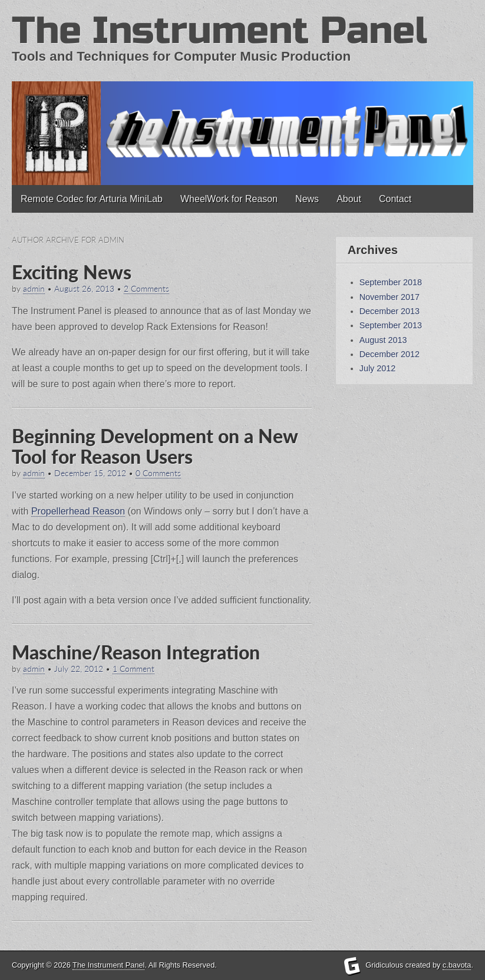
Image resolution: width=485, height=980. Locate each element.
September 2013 (391, 325)
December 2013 (390, 311)
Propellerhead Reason (78, 511)
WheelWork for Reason (229, 199)
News (307, 199)
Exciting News (72, 272)
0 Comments (158, 473)
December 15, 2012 (90, 473)
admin (34, 289)
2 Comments (146, 289)
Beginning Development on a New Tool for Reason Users (155, 446)
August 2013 (383, 340)
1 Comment (133, 669)
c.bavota (457, 965)
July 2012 (378, 368)
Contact (395, 199)
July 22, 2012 (79, 669)
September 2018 (391, 282)
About (349, 199)
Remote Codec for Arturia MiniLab (92, 199)
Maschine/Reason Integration (136, 652)
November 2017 (390, 297)
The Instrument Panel (220, 31)
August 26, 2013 (84, 289)
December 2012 (390, 354)
